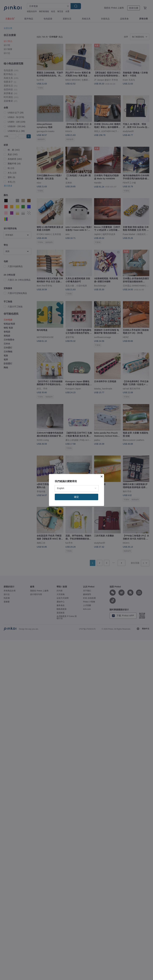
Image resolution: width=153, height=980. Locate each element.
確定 (76, 497)
